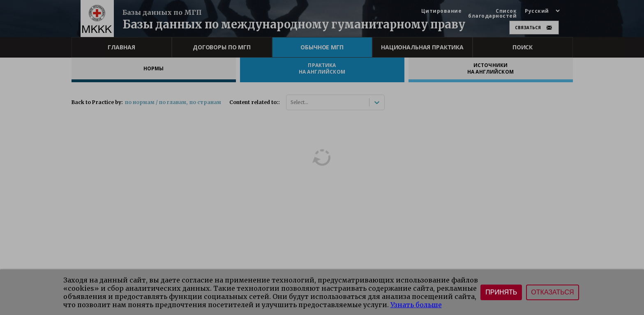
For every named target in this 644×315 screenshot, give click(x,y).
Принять (501, 292)
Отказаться (552, 292)
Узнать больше (416, 305)
